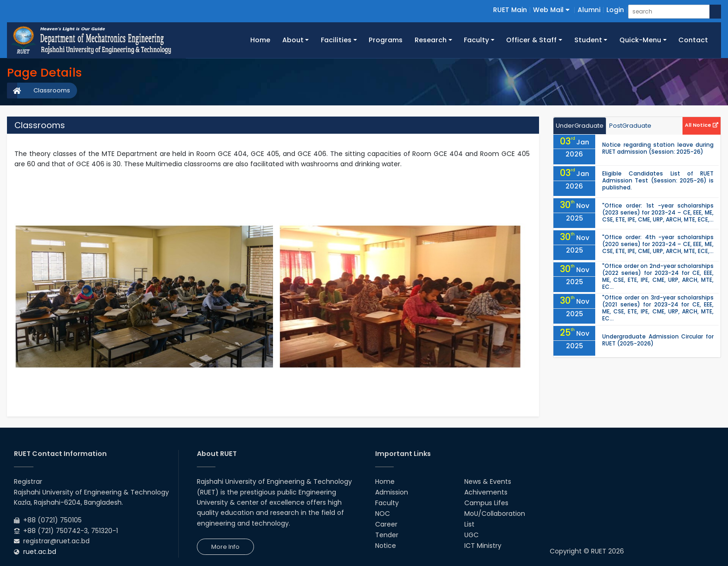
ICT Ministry (483, 546)
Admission (392, 492)
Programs (386, 40)
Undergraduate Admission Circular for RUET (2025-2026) (658, 340)
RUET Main (510, 10)
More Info (225, 547)
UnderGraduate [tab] (580, 126)
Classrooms (52, 90)
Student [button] (588, 40)
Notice (386, 546)
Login (615, 10)
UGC (471, 535)
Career (386, 524)
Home (263, 39)
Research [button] (431, 40)
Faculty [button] (476, 40)
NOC (383, 514)
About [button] (293, 40)
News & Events (488, 481)
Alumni (589, 10)
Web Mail (551, 10)
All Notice (702, 125)
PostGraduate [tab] (630, 126)
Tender (387, 535)
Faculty (387, 503)
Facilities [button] (336, 40)
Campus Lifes (486, 503)
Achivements (486, 492)
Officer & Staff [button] (531, 40)
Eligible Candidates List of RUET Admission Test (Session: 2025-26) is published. (658, 180)
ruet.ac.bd (40, 552)
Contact (693, 40)
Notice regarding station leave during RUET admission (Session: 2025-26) (658, 148)
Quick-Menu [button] (640, 40)
